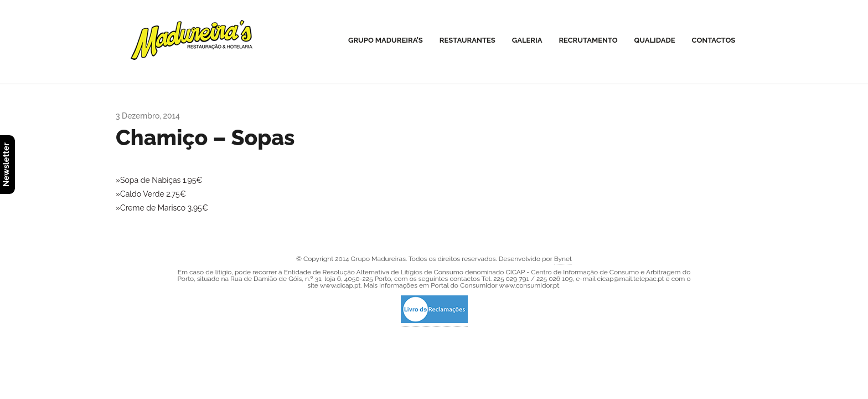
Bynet (563, 259)
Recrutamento (588, 40)
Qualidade (655, 40)
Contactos (714, 40)
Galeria (527, 40)
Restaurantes (467, 40)
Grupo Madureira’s (386, 40)
